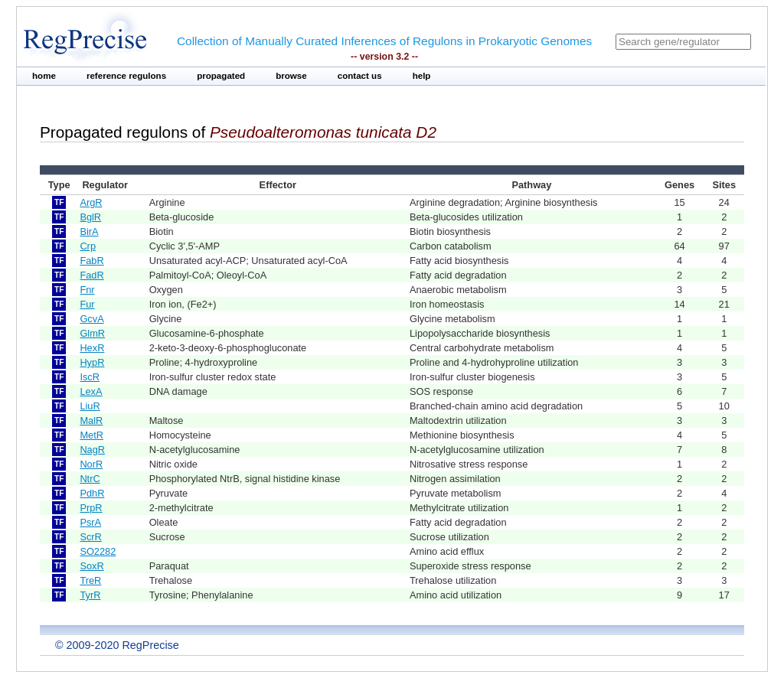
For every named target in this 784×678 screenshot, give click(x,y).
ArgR (91, 202)
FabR (91, 261)
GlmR (92, 333)
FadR (91, 275)
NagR (92, 450)
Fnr (87, 290)
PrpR (91, 508)
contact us (360, 76)
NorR (91, 464)
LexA (91, 391)
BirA (89, 231)
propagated (221, 76)
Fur (87, 304)
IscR (90, 377)
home (44, 76)
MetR (91, 435)
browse (291, 76)
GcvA (91, 319)
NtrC (90, 479)
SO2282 (98, 551)
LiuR (90, 406)
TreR (90, 580)
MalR (91, 420)
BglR (90, 217)
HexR (92, 348)
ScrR (90, 537)
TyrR (90, 595)
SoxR (91, 566)
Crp (88, 246)
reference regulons (126, 76)
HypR (92, 362)
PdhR (92, 493)
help (422, 76)
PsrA (90, 522)
